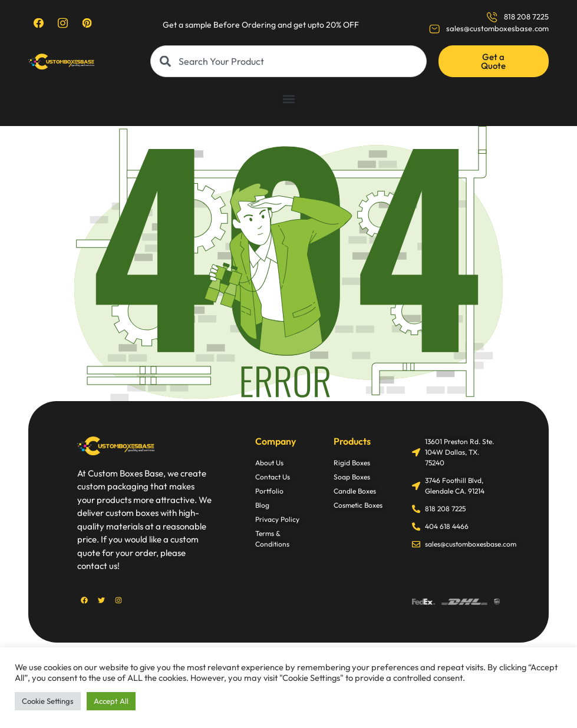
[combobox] (288, 61)
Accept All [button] (111, 701)
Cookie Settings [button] (48, 701)
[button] (288, 99)
